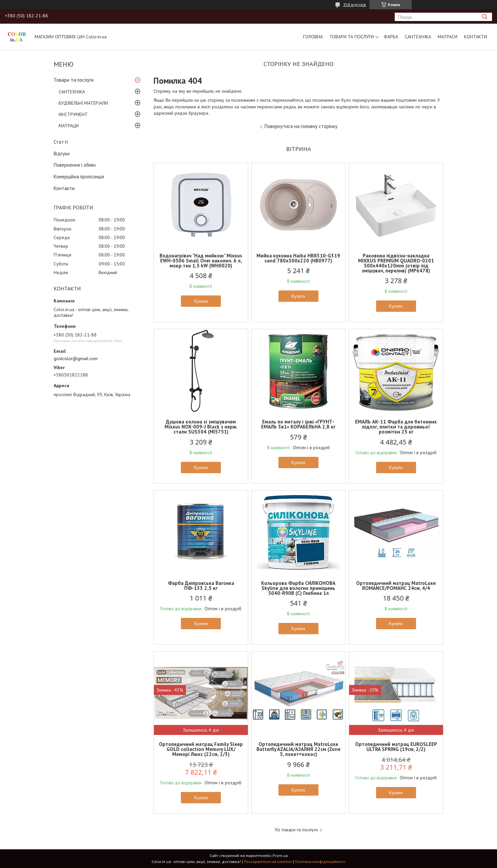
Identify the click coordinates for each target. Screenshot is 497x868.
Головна (313, 37)
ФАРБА (391, 37)
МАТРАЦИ (69, 126)
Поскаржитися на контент (268, 861)
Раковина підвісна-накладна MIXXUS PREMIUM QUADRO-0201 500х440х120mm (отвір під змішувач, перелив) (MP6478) (396, 263)
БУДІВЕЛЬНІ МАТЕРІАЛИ (83, 103)
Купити (201, 301)
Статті (61, 142)
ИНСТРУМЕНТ (73, 114)
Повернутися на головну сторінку (301, 126)
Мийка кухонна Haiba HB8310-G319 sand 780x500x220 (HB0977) (298, 258)
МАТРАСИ (448, 37)
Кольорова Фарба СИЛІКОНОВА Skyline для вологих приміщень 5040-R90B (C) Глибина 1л (298, 588)
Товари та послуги (352, 37)
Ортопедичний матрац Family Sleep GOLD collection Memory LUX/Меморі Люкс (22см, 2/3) (201, 749)
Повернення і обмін (75, 165)
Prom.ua (280, 855)
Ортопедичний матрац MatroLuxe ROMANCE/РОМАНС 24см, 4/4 (396, 586)
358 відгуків (355, 5)
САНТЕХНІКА (418, 37)
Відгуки (62, 154)
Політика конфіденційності (320, 861)
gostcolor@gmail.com (76, 358)
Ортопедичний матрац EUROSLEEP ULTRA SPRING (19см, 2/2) (396, 747)
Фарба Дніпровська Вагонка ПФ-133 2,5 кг (201, 586)
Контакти (476, 37)
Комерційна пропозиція (79, 177)
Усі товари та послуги (296, 830)
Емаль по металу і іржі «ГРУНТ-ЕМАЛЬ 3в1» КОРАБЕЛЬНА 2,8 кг (298, 424)
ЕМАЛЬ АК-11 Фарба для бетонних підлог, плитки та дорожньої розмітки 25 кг (396, 427)
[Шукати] (485, 17)
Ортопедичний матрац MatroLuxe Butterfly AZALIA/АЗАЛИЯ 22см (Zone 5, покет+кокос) (298, 749)
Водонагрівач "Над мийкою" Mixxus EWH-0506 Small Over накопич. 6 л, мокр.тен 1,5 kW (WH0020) (201, 261)
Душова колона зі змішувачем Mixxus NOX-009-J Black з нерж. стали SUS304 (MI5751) (201, 427)
